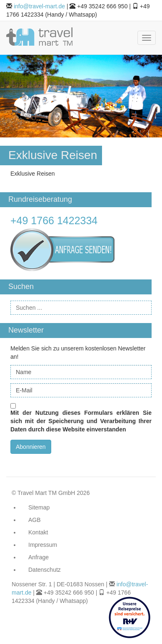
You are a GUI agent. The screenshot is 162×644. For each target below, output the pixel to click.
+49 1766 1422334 (54, 220)
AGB (35, 520)
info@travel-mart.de (39, 6)
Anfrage (39, 557)
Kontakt (38, 532)
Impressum (43, 545)
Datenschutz (45, 570)
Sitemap (39, 507)
